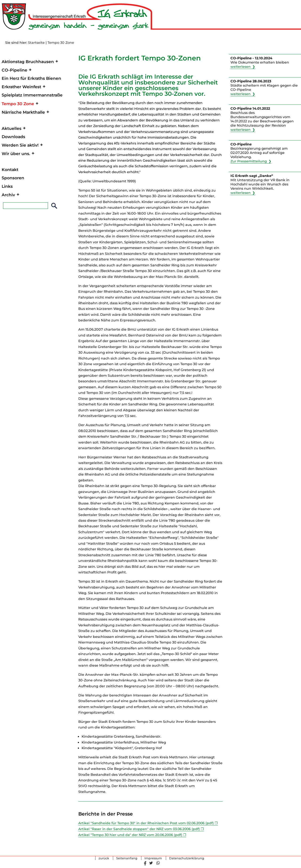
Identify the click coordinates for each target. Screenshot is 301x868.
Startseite (36, 43)
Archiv (8, 195)
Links (7, 186)
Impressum (153, 858)
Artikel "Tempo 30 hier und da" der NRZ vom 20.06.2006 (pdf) (131, 835)
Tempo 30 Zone (61, 43)
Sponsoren (13, 178)
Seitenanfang (127, 858)
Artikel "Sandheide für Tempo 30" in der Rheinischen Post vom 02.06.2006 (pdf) (147, 823)
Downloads (13, 137)
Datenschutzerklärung (187, 858)
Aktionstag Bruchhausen (28, 62)
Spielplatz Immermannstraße (32, 95)
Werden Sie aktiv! (20, 145)
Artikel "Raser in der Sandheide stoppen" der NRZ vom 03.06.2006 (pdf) (140, 829)
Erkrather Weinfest (21, 87)
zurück (104, 858)
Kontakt (10, 170)
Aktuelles (12, 128)
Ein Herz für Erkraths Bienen (31, 78)
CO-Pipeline (14, 70)
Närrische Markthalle (23, 112)
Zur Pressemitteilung (249, 161)
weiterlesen (241, 67)
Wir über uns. (16, 154)
